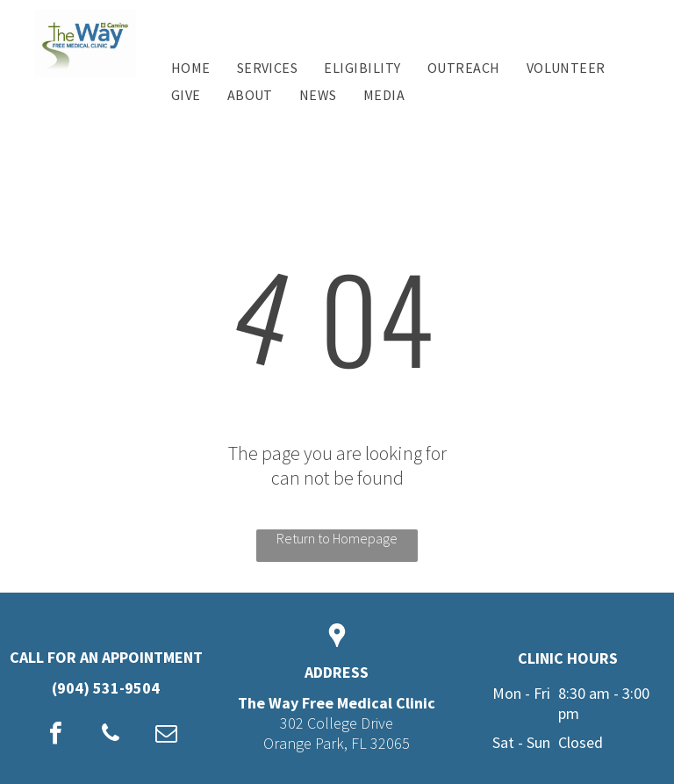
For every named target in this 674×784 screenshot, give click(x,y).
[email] (166, 735)
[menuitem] (191, 68)
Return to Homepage (337, 538)
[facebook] (55, 735)
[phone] (111, 735)
